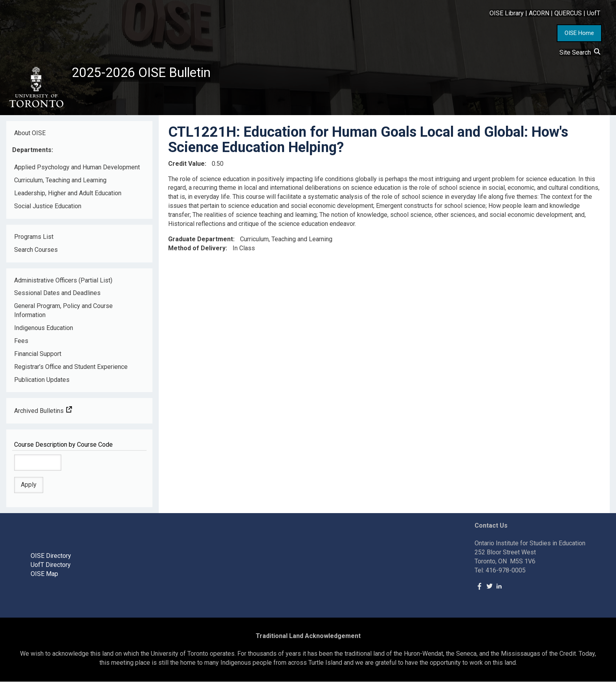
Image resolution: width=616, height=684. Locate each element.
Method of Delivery (197, 250)
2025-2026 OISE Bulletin (146, 73)
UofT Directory (51, 567)
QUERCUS (568, 13)
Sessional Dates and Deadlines (57, 295)
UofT (594, 13)
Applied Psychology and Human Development (77, 170)
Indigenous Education (44, 330)
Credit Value (186, 166)
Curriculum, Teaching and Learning (60, 182)
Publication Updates (42, 382)
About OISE (30, 135)
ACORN (539, 13)
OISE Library (507, 13)
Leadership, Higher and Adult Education (68, 195)
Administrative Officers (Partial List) (63, 282)
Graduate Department (201, 241)
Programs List (34, 239)
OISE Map (44, 576)
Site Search (580, 52)
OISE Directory (51, 558)
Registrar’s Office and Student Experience (71, 369)
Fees (21, 343)
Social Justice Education (48, 208)
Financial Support (38, 356)
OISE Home (579, 33)
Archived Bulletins (43, 413)
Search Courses (36, 252)
